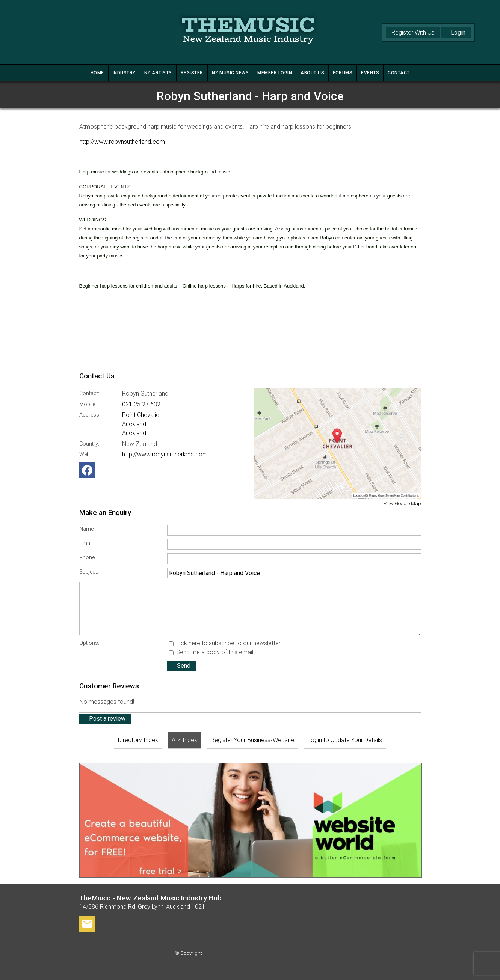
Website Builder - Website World (250, 968)
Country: (89, 444)
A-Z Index (184, 740)
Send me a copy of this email (211, 652)
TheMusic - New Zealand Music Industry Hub (253, 953)
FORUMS (343, 73)
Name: (87, 529)
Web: (85, 454)
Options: (89, 643)
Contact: (89, 394)
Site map (316, 953)
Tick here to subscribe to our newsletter (225, 643)
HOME (97, 73)
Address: (90, 415)
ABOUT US (312, 73)
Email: (86, 543)
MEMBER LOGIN (275, 73)
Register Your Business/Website (252, 740)
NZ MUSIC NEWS (230, 73)
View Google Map (402, 504)
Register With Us (413, 32)
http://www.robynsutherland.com (122, 142)
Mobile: (88, 404)
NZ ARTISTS (158, 73)
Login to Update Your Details (345, 740)
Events (370, 73)
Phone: (88, 558)
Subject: (89, 572)
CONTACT (399, 73)
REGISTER (192, 73)
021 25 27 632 (141, 404)
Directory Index (138, 740)
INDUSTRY (124, 73)
